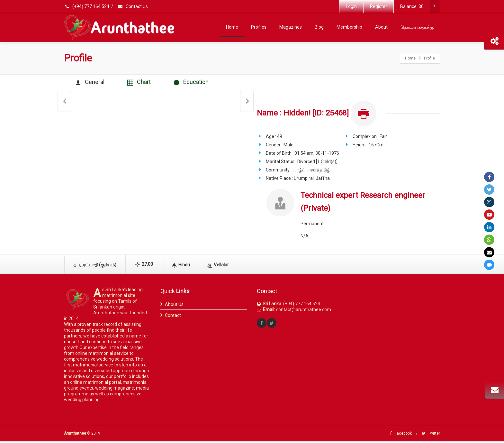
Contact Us (133, 6)
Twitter (431, 435)
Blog (319, 27)
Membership (349, 27)
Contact (173, 317)
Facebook (401, 435)
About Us (174, 306)
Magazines (291, 27)
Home (232, 27)
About (381, 27)
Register (378, 6)
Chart (144, 83)
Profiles (259, 27)
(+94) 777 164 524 (87, 6)
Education (199, 83)
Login (351, 6)
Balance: (420, 6)
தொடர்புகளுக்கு (417, 27)
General (91, 83)
